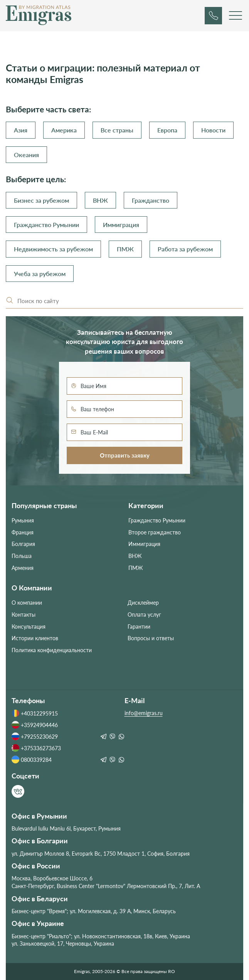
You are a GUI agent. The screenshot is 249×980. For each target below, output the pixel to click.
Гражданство (151, 200)
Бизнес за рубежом (41, 200)
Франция (23, 532)
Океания (26, 155)
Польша (22, 556)
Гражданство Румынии (46, 225)
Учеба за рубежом (40, 274)
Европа (167, 130)
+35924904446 (35, 725)
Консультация (29, 626)
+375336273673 (36, 748)
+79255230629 (35, 736)
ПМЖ (125, 249)
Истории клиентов (35, 638)
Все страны (117, 130)
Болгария (23, 544)
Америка (64, 130)
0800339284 (32, 760)
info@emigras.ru (144, 713)
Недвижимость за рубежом (53, 249)
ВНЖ (100, 200)
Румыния (23, 520)
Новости (213, 130)
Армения (23, 568)
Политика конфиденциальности (52, 650)
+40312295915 (35, 713)
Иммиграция (121, 225)
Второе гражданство (155, 532)
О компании (27, 603)
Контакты (24, 615)
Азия (21, 130)
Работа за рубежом (185, 249)
